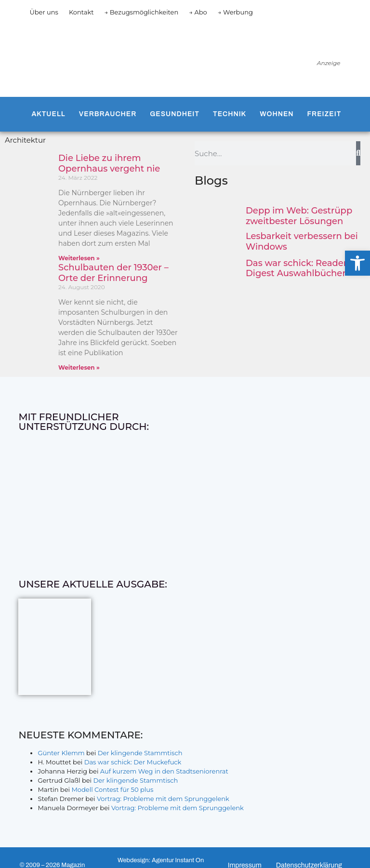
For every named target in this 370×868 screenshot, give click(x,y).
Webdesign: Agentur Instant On (161, 860)
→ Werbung (235, 12)
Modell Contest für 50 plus (112, 789)
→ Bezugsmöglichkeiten (142, 12)
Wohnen (277, 114)
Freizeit (324, 114)
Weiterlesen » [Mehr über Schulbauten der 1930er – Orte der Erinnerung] (79, 367)
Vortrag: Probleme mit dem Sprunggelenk (163, 799)
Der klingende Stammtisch (140, 753)
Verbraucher (108, 114)
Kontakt (81, 12)
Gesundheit (175, 114)
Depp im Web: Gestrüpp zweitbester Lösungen (299, 216)
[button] (357, 263)
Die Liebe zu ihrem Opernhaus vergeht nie (109, 163)
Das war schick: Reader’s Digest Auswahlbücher (300, 268)
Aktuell (48, 114)
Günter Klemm (61, 753)
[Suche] (358, 153)
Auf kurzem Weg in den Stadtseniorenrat (164, 771)
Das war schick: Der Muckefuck (133, 762)
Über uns (44, 12)
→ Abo (198, 12)
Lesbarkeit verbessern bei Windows (302, 241)
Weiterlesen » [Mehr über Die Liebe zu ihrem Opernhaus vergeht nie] (79, 258)
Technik (230, 114)
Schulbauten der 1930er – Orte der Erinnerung (113, 273)
